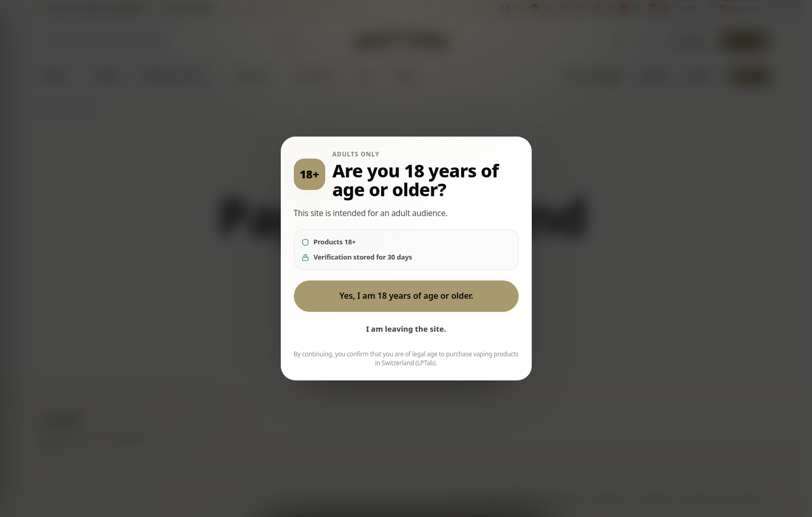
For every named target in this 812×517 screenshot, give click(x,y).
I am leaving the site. (406, 329)
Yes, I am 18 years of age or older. (406, 296)
